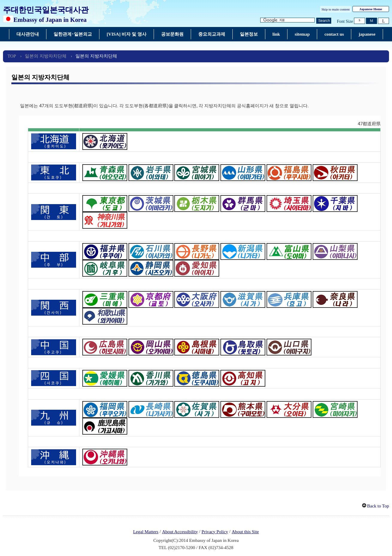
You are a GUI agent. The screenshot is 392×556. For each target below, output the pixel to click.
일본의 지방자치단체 (46, 56)
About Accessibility (180, 532)
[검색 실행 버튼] (324, 21)
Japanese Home (371, 9)
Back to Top (378, 506)
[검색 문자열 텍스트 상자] (287, 20)
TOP (12, 56)
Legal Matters (146, 532)
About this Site (245, 532)
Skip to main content (336, 9)
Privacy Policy (215, 532)
